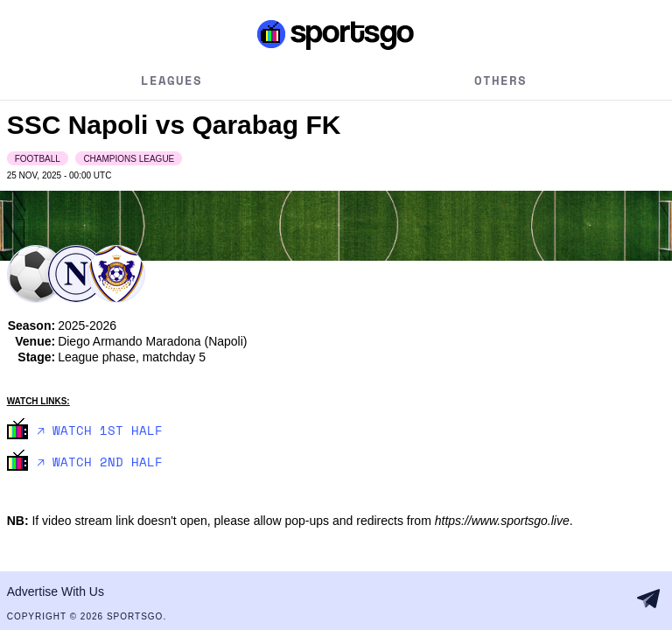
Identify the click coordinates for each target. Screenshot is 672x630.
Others (500, 80)
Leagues (171, 80)
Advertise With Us (56, 591)
